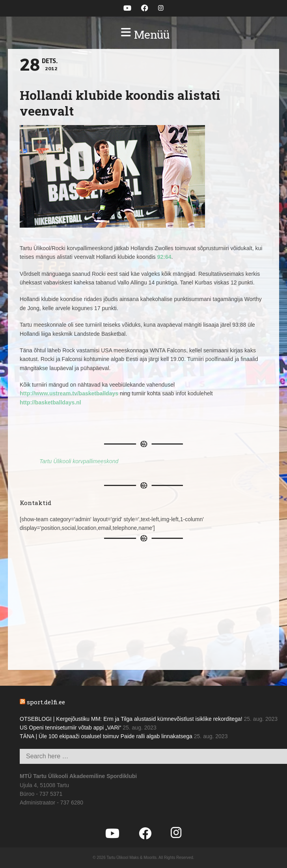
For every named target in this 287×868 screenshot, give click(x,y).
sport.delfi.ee (46, 702)
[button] (143, 35)
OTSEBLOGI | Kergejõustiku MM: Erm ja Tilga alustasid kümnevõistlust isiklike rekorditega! (131, 719)
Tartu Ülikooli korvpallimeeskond (79, 461)
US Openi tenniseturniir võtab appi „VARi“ (70, 728)
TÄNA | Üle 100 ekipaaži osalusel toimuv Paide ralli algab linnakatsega (106, 736)
